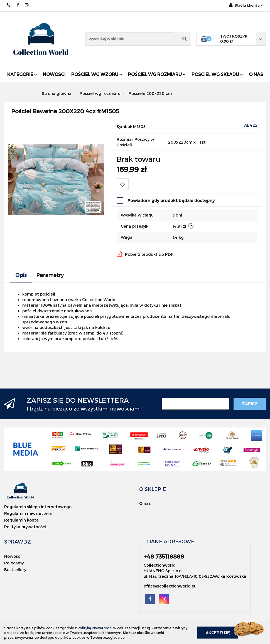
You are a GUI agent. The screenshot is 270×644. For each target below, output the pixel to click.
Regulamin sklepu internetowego (38, 507)
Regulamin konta (21, 520)
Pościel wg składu (217, 74)
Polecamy (14, 563)
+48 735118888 (9, 5)
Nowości (54, 74)
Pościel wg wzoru (97, 74)
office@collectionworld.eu (170, 586)
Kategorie (22, 74)
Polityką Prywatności (95, 628)
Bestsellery (15, 570)
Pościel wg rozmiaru (157, 74)
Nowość (12, 556)
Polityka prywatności (25, 527)
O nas (256, 74)
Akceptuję (218, 633)
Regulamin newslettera (28, 513)
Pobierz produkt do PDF (145, 254)
